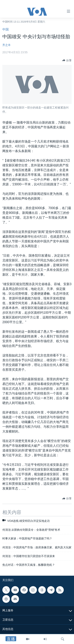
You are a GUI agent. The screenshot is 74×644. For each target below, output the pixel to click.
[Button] (67, 60)
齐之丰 (7, 45)
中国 (6, 29)
